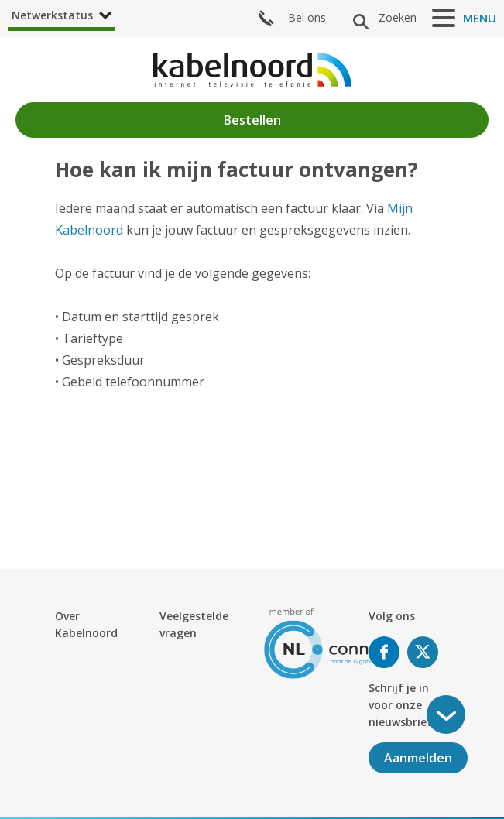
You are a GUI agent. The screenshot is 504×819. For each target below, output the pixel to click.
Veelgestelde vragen (194, 624)
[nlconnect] (330, 642)
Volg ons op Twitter (423, 652)
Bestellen (252, 120)
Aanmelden (418, 758)
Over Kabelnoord (86, 624)
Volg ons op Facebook (384, 652)
